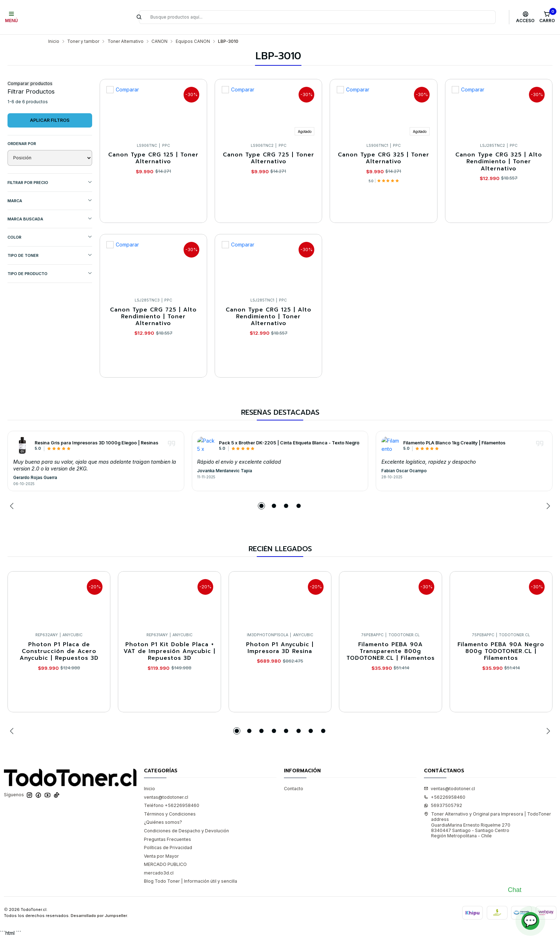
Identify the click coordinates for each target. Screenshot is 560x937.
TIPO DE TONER (50, 255)
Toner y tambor (83, 41)
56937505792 (443, 805)
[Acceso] (526, 17)
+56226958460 (445, 797)
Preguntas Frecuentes (167, 839)
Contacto (294, 789)
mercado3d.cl (159, 873)
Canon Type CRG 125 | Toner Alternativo (153, 158)
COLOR (50, 237)
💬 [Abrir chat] (530, 921)
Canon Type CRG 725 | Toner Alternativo (269, 158)
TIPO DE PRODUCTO (50, 273)
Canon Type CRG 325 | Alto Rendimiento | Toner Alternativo (499, 162)
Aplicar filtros (50, 120)
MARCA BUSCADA (50, 219)
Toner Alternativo (126, 41)
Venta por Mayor (161, 856)
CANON (159, 41)
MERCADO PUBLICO (165, 864)
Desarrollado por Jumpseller (99, 916)
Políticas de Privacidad (168, 848)
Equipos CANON (193, 41)
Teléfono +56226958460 (172, 805)
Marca (50, 201)
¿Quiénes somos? (163, 822)
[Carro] (547, 17)
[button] (261, 506)
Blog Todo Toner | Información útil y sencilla (191, 881)
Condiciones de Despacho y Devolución (186, 831)
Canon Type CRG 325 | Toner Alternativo (384, 158)
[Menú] (12, 17)
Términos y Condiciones (170, 814)
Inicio (54, 41)
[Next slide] (547, 506)
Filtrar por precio (50, 182)
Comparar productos (30, 84)
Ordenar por (22, 144)
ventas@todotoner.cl (166, 797)
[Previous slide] (13, 506)
